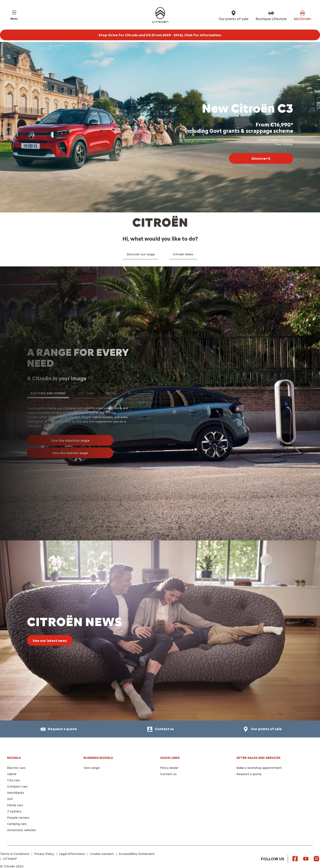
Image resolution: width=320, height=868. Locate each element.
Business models (98, 758)
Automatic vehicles (22, 830)
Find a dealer (169, 768)
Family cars (15, 805)
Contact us (168, 774)
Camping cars (17, 824)
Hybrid (12, 774)
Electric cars (16, 768)
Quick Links (170, 758)
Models (14, 758)
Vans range (92, 768)
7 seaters (14, 811)
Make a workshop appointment (259, 768)
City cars (14, 780)
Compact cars (17, 786)
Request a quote (249, 774)
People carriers (18, 818)
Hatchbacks (16, 793)
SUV (10, 799)
